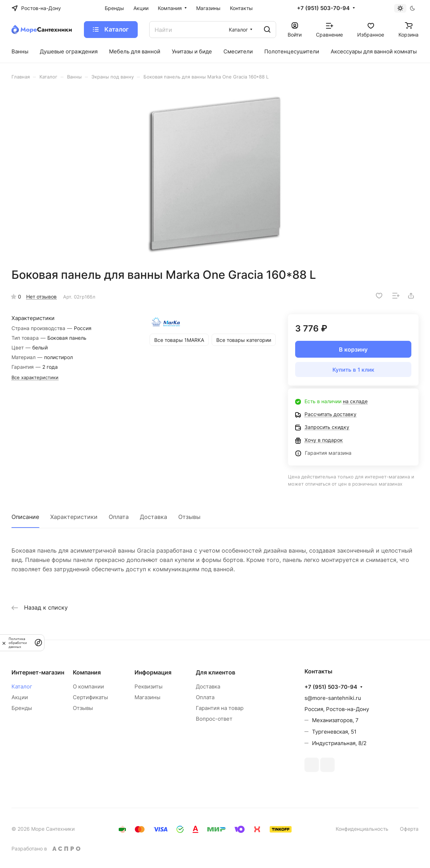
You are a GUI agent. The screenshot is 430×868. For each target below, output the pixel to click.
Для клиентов (216, 672)
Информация (153, 672)
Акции (20, 697)
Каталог (22, 686)
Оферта (409, 829)
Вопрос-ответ (214, 719)
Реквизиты (148, 686)
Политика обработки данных (18, 643)
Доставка (153, 517)
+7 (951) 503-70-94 (323, 8)
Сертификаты (90, 697)
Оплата (119, 517)
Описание (25, 517)
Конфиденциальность (362, 829)
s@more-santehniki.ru (333, 698)
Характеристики (74, 517)
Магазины (147, 697)
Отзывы (189, 517)
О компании (88, 686)
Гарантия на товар (220, 708)
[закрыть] (4, 643)
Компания (87, 672)
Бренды (22, 708)
